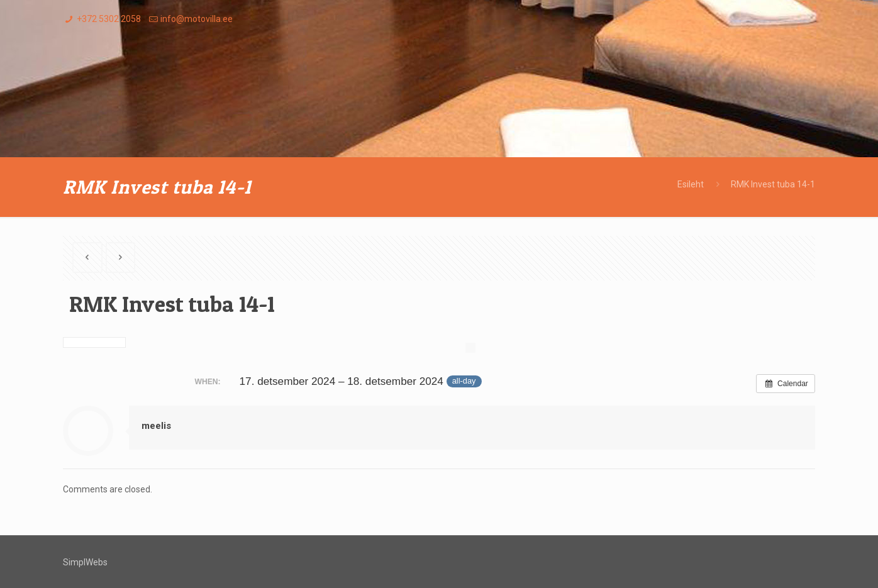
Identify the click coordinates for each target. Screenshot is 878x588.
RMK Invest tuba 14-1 (773, 184)
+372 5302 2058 (109, 19)
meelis (156, 426)
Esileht (691, 184)
